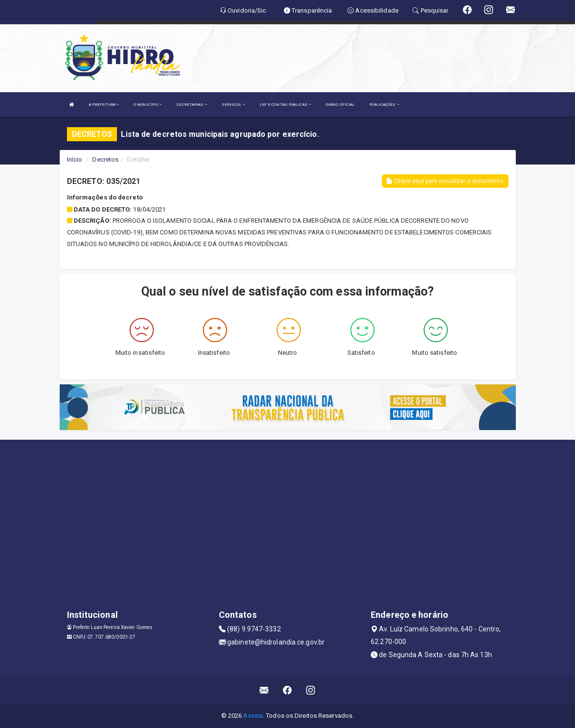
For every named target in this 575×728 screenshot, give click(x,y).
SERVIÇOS (233, 105)
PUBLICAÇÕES (384, 105)
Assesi (253, 716)
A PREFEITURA (104, 105)
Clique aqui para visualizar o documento (445, 181)
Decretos (105, 159)
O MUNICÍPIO (148, 105)
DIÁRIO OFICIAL (340, 105)
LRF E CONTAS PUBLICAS (285, 105)
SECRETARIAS (191, 105)
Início (75, 159)
